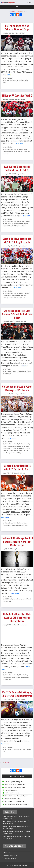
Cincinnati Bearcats (24, 293)
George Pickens (24, 223)
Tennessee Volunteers (21, 151)
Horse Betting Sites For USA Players (14, 796)
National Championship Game (18, 677)
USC (4, 752)
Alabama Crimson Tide (10, 149)
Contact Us (6, 853)
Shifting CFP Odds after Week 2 (17, 95)
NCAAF (20, 80)
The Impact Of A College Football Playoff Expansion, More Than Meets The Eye (17, 542)
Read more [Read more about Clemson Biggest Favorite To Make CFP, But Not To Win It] (5, 517)
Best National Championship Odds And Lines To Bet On (17, 168)
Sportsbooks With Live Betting (13, 801)
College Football (23, 149)
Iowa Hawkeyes (20, 448)
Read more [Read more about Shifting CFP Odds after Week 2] (20, 144)
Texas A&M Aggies (18, 453)
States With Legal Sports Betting (13, 785)
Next (8, 763)
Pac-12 (24, 749)
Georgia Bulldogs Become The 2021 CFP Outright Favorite (17, 240)
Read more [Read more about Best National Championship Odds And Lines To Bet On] (27, 216)
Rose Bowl (8, 601)
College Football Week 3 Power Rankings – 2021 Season (17, 388)
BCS (6, 599)
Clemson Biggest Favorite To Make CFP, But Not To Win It (17, 467)
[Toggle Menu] (17, 7)
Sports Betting (8, 78)
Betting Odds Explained (11, 793)
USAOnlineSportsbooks (19, 865)
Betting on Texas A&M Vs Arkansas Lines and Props (17, 27)
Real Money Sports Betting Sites (13, 787)
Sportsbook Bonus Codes (11, 799)
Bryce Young (20, 221)
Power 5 (29, 749)
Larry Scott (15, 749)
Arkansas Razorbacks (10, 80)
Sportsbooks (8, 369)
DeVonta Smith (7, 677)
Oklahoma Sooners (13, 298)
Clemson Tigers (7, 446)
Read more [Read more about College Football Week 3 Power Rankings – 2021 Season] (12, 438)
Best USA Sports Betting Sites (12, 782)
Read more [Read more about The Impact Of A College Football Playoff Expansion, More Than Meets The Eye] (15, 593)
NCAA (4, 601)
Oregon (20, 749)
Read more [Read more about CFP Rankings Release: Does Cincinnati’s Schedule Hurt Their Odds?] (24, 366)
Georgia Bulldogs (7, 151)
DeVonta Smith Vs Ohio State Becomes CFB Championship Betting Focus (17, 617)
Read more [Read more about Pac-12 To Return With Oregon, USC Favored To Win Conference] (5, 744)
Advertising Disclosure (10, 855)
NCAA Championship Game (19, 226)
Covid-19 (9, 749)
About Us (6, 850)
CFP (17, 80)
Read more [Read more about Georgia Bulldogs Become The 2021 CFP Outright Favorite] (18, 288)
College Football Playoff (14, 223)
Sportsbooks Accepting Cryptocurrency (16, 804)
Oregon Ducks (22, 298)
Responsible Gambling (10, 858)
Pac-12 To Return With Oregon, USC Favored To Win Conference (17, 694)
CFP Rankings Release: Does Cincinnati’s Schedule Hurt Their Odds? (17, 314)
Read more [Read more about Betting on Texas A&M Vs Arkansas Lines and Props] (7, 75)
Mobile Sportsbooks (10, 790)
